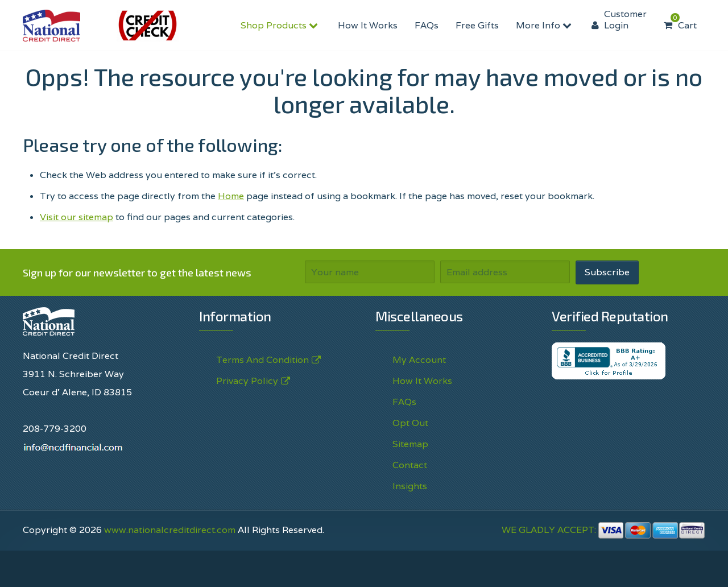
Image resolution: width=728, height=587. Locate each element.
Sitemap (410, 444)
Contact (410, 465)
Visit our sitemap (76, 217)
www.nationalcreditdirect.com (170, 530)
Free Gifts (477, 25)
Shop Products (281, 25)
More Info (545, 25)
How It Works (368, 25)
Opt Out (410, 423)
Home (231, 196)
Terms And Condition (262, 360)
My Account (419, 360)
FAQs (427, 25)
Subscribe (607, 272)
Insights (410, 486)
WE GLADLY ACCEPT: (603, 530)
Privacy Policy (247, 381)
